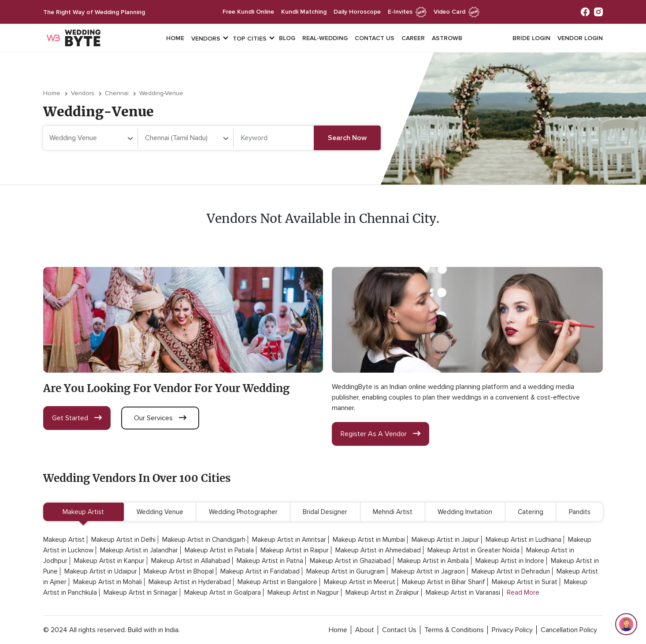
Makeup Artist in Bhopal (179, 571)
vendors (206, 39)
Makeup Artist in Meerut (360, 582)
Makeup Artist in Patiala (219, 550)
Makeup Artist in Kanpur (109, 561)
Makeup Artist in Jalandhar (139, 550)
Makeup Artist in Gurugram (345, 571)
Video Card (457, 12)
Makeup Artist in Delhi (123, 540)
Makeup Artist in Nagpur (303, 592)
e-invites (407, 12)
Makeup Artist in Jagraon (428, 571)
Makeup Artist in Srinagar (141, 592)
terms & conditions (454, 630)
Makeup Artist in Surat (525, 582)
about (365, 630)
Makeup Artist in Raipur (295, 550)
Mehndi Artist (393, 512)
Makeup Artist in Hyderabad (190, 582)
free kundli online (248, 12)
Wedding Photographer (243, 512)
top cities (250, 39)
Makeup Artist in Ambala (433, 561)
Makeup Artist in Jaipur (445, 540)
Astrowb (447, 38)
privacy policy (512, 630)
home (338, 630)
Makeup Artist (83, 512)
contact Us (399, 630)
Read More (523, 592)
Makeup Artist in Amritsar (289, 540)
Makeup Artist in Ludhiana (523, 540)
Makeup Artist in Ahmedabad (378, 550)
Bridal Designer (325, 512)
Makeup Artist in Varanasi (463, 592)
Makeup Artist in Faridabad (260, 571)
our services (160, 418)
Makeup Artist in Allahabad (191, 561)
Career (413, 38)
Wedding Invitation (465, 512)
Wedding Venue (160, 512)
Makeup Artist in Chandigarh (204, 540)
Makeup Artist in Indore (510, 561)
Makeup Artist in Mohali (108, 582)
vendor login (580, 38)
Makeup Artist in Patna (270, 561)
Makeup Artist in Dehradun (511, 571)
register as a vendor (381, 434)
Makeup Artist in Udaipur (101, 571)
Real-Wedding (325, 38)
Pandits (580, 512)
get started (77, 418)
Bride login (531, 38)
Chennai (117, 93)
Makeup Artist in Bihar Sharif (444, 582)
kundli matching (304, 12)
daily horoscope (357, 12)
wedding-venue (161, 93)
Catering (531, 512)
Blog (287, 38)
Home (175, 38)
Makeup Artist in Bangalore (277, 582)
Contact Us (375, 38)
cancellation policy (569, 630)
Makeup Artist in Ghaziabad (350, 561)
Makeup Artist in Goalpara (223, 592)
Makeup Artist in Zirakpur (382, 592)
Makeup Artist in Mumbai (369, 540)
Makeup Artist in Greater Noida (473, 550)
